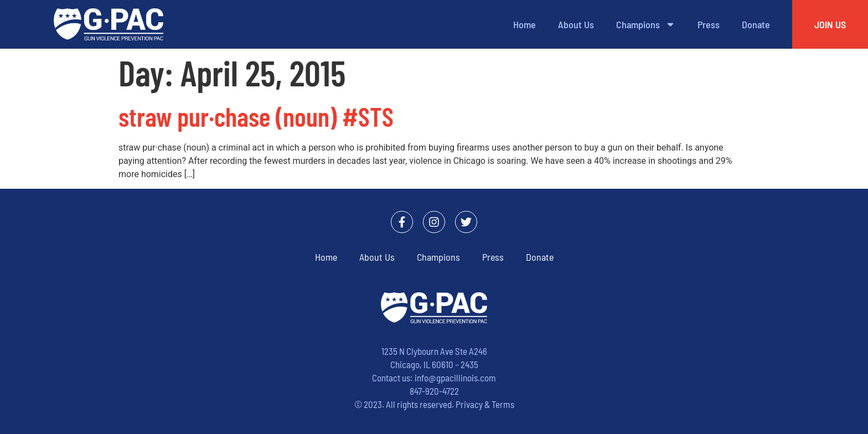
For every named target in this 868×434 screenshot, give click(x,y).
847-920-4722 (434, 391)
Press (709, 24)
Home (525, 24)
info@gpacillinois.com (455, 378)
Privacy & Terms (485, 404)
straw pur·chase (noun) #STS (256, 116)
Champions (646, 24)
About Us (576, 24)
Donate (756, 24)
